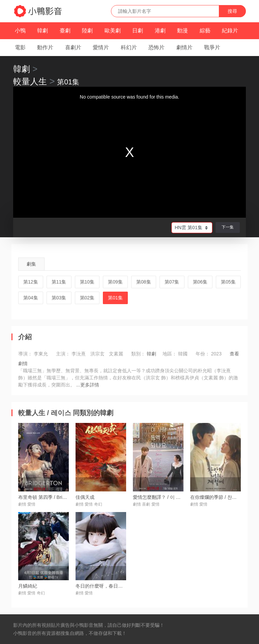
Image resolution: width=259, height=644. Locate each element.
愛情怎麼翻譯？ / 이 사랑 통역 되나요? (174, 497)
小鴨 (20, 31)
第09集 (115, 282)
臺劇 (65, 31)
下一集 (228, 227)
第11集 (59, 282)
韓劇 (42, 31)
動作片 (45, 47)
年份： (203, 354)
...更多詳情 (88, 385)
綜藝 (205, 31)
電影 (20, 47)
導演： (25, 354)
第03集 (59, 298)
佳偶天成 (85, 497)
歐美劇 (113, 31)
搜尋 (232, 11)
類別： (138, 354)
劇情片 (184, 47)
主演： (63, 354)
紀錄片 (230, 31)
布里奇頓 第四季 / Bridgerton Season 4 (59, 497)
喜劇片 (73, 47)
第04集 (31, 298)
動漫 (182, 31)
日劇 (138, 31)
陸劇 (87, 31)
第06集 (200, 282)
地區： (170, 354)
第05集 (228, 282)
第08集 (144, 282)
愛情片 (101, 47)
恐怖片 (156, 47)
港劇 (160, 31)
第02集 (87, 298)
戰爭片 (212, 47)
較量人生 (30, 81)
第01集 (115, 298)
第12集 (31, 282)
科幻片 (129, 47)
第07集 (172, 282)
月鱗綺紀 (28, 586)
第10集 (87, 282)
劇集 (31, 264)
